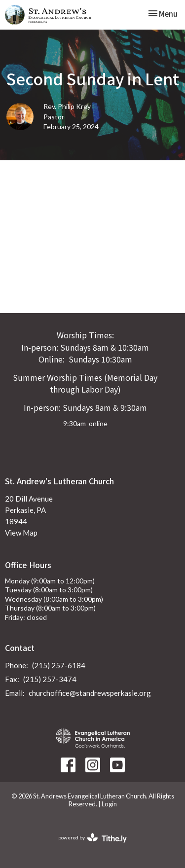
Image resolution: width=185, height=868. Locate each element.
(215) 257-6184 (59, 665)
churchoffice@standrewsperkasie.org (90, 693)
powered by (92, 838)
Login (109, 804)
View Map (21, 533)
